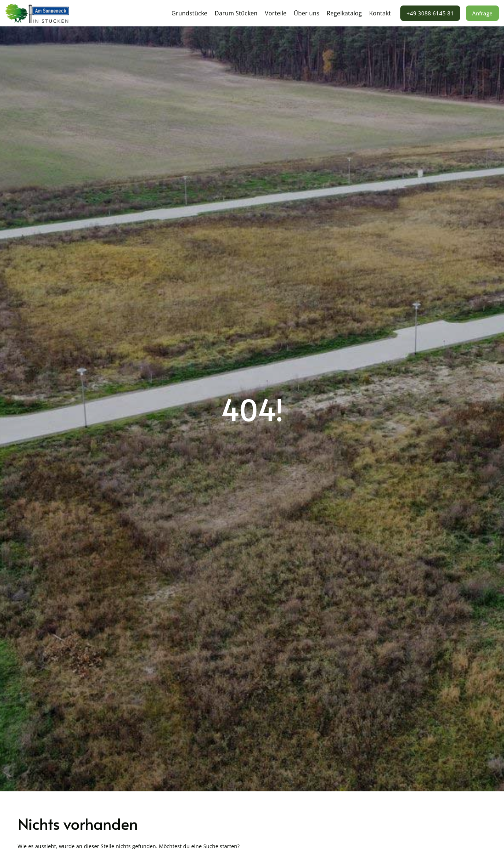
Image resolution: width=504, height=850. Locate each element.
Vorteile (276, 13)
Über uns (307, 13)
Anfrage (482, 13)
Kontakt (380, 13)
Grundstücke (189, 13)
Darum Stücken (236, 13)
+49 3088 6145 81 (430, 13)
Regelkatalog (344, 13)
